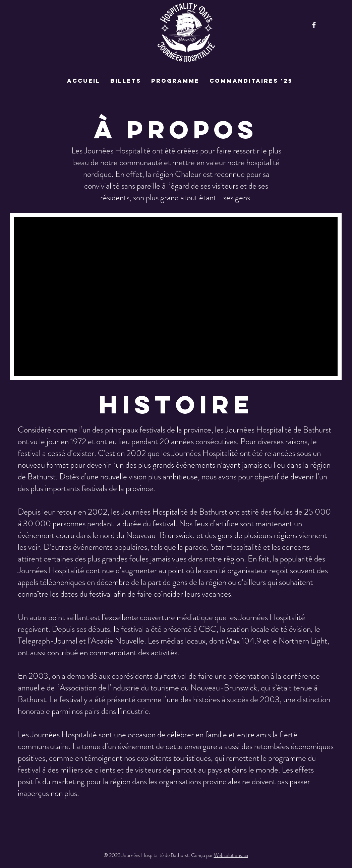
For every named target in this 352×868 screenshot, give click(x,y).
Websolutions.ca (231, 855)
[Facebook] (314, 25)
